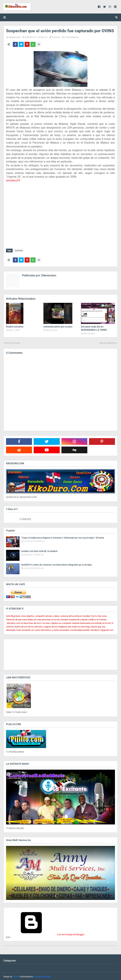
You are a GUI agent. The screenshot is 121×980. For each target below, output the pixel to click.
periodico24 (13, 180)
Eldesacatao (15, 37)
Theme (16, 976)
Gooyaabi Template (42, 976)
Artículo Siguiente (108, 342)
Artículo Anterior (13, 342)
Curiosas (56, 37)
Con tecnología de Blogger (45, 934)
